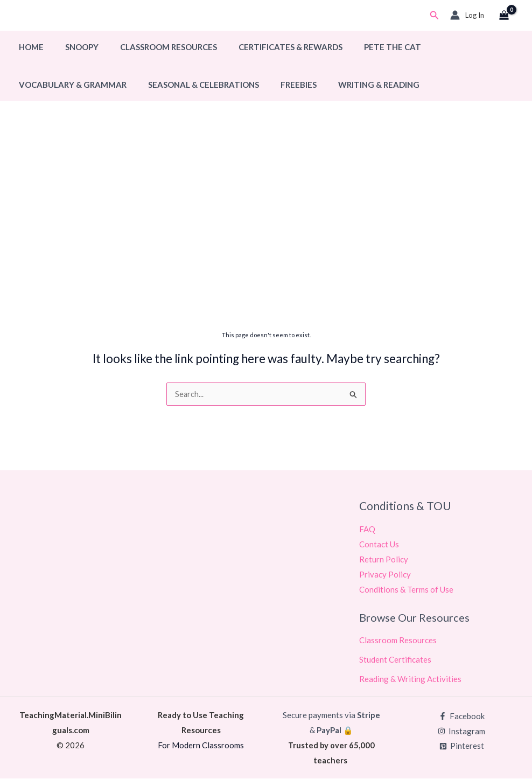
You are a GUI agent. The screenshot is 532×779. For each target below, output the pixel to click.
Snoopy (74, 47)
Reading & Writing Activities (410, 679)
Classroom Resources (155, 47)
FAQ (367, 530)
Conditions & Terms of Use (406, 590)
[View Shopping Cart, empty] (504, 16)
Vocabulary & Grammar (70, 85)
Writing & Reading (360, 85)
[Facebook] (462, 717)
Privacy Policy (385, 575)
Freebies (285, 85)
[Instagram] (461, 732)
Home (29, 47)
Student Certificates (395, 660)
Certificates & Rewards (272, 47)
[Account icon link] (467, 15)
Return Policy (384, 560)
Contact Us (379, 545)
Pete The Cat (368, 47)
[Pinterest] (462, 746)
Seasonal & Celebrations (195, 85)
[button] (435, 15)
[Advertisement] (266, 241)
